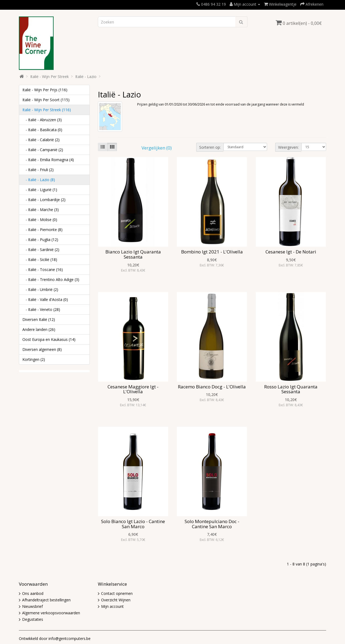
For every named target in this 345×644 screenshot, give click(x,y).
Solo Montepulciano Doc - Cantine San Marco (212, 524)
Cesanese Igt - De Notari (291, 252)
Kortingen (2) (34, 359)
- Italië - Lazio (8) (39, 180)
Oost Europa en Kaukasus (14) (49, 339)
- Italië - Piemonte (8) (42, 230)
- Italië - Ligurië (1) (40, 190)
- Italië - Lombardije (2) (44, 200)
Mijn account (112, 606)
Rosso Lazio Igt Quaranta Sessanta (291, 389)
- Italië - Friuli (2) (38, 170)
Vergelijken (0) (157, 148)
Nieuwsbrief (32, 606)
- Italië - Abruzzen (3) (42, 120)
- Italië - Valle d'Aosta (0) (45, 299)
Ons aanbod (33, 593)
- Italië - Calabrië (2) (41, 140)
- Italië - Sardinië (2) (41, 250)
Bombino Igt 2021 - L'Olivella (212, 252)
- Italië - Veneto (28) (41, 309)
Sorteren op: (210, 147)
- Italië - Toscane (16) (43, 270)
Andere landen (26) (39, 329)
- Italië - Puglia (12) (40, 240)
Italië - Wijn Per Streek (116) (47, 110)
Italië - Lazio (86, 77)
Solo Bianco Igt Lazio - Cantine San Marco (133, 524)
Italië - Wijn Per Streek (49, 77)
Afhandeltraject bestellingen (46, 600)
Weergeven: (288, 147)
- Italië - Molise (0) (40, 220)
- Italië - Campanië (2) (43, 150)
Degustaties (33, 619)
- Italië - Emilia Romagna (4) (48, 160)
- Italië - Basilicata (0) (42, 130)
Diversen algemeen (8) (42, 349)
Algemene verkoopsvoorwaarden (51, 613)
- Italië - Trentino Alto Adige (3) (51, 279)
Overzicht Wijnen (116, 600)
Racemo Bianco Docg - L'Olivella (212, 387)
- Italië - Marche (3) (41, 210)
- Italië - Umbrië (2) (40, 289)
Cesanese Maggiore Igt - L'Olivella (133, 389)
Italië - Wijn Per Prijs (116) (45, 90)
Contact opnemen (117, 593)
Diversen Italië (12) (39, 319)
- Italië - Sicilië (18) (40, 260)
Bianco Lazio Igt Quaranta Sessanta (133, 254)
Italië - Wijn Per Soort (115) (46, 100)
